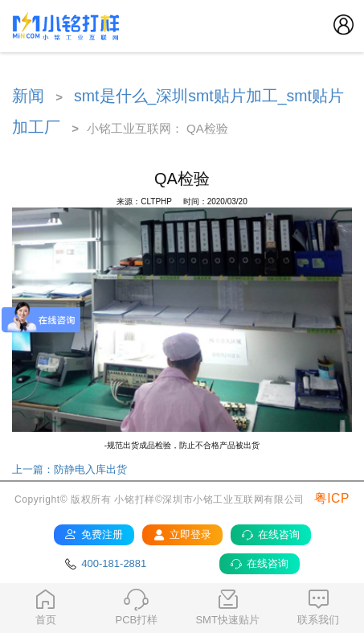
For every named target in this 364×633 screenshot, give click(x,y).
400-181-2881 (105, 564)
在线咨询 (270, 535)
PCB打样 (136, 607)
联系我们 (319, 607)
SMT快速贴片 (228, 607)
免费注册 (94, 535)
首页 (45, 607)
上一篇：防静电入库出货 (70, 469)
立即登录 (182, 535)
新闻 (28, 96)
